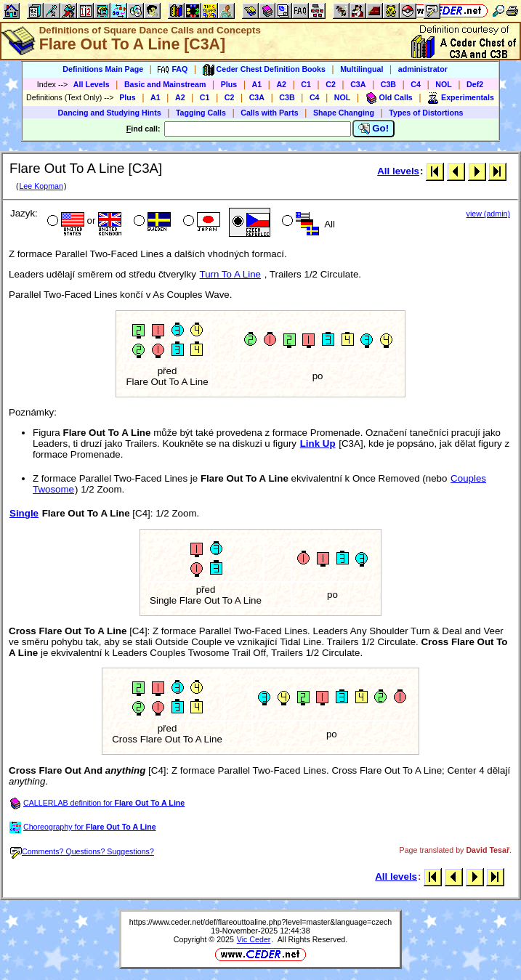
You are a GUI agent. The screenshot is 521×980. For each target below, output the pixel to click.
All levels (398, 171)
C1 (306, 84)
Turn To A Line (230, 274)
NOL (444, 84)
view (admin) (488, 214)
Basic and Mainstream (165, 84)
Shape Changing (344, 113)
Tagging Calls (201, 113)
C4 (416, 84)
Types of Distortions (426, 113)
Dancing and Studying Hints (110, 113)
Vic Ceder (254, 939)
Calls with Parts (269, 113)
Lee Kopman (41, 186)
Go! (374, 129)
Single (24, 513)
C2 (331, 84)
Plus (229, 84)
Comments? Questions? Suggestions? (82, 851)
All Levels (92, 84)
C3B (388, 84)
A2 (281, 84)
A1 (257, 84)
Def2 (475, 84)
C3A (358, 84)
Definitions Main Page (103, 69)
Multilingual (362, 69)
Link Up (318, 444)
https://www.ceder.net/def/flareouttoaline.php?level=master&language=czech (260, 922)
